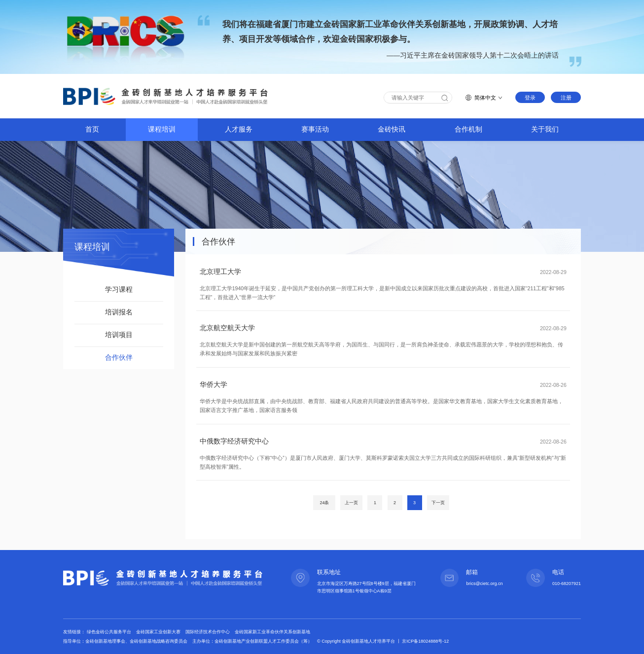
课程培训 (162, 129)
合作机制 (468, 129)
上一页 (351, 503)
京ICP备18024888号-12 (425, 641)
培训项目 (119, 335)
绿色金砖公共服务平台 (110, 632)
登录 (530, 98)
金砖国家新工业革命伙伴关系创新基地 (272, 632)
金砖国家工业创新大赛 (159, 632)
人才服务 (239, 129)
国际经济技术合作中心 (208, 632)
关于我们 (545, 129)
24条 (324, 503)
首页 (92, 129)
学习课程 (119, 290)
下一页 (438, 503)
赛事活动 (315, 129)
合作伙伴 (119, 358)
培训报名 (119, 312)
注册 (566, 98)
